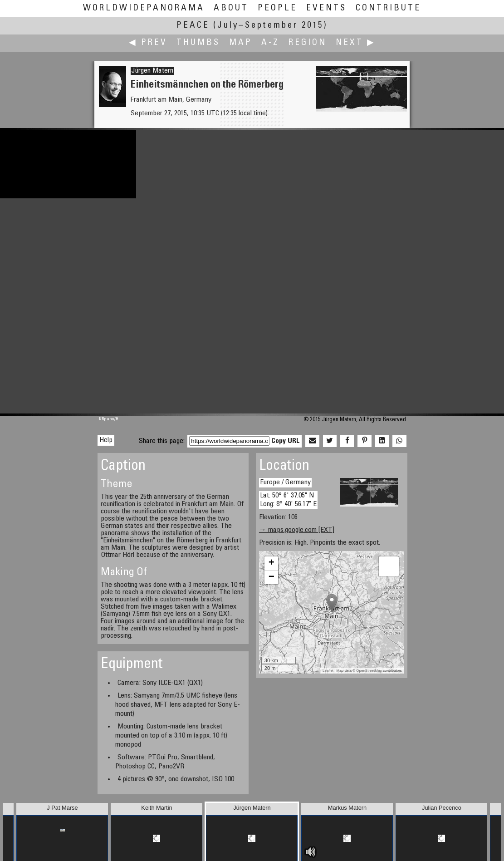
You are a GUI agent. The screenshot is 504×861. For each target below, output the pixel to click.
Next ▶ (356, 43)
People (277, 8)
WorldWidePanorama (144, 8)
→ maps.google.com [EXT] (297, 530)
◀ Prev (148, 43)
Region (308, 43)
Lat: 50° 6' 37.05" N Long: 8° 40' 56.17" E (288, 500)
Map (241, 43)
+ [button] (272, 563)
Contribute (388, 8)
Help (106, 440)
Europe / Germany (285, 482)
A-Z (270, 43)
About (231, 8)
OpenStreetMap (369, 671)
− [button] (272, 577)
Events (326, 8)
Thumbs (198, 43)
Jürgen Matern (152, 71)
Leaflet (328, 671)
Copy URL (286, 441)
